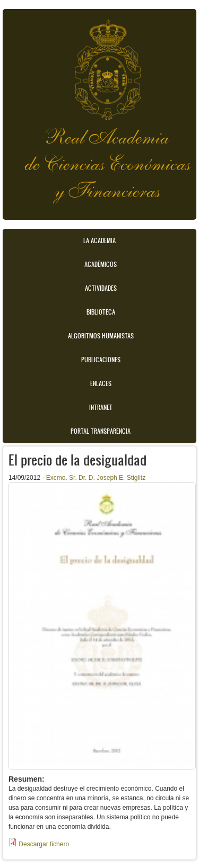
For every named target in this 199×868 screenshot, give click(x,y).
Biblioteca (101, 312)
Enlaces (101, 383)
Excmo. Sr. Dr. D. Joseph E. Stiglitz (96, 478)
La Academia (99, 240)
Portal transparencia (101, 431)
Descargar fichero (44, 844)
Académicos (101, 264)
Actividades (101, 288)
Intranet (101, 407)
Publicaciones (101, 360)
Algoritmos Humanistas (101, 336)
